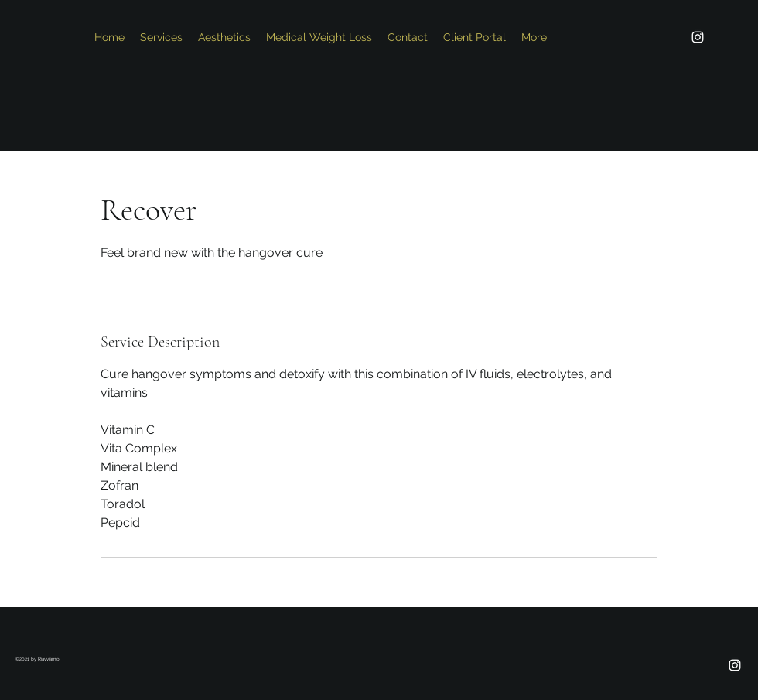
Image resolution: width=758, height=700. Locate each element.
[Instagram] (698, 37)
